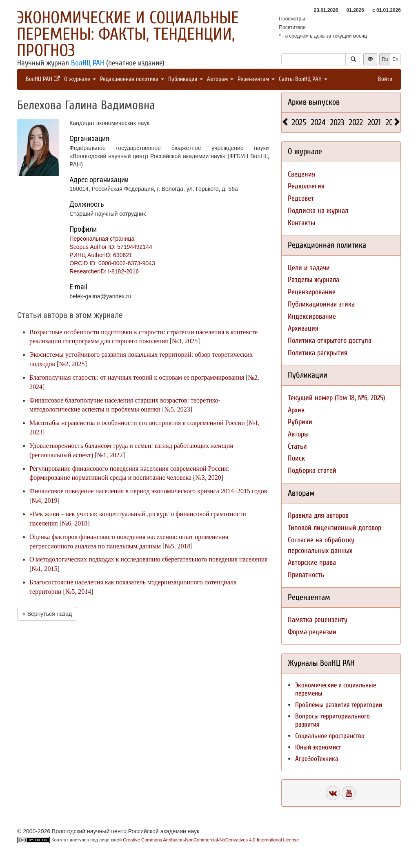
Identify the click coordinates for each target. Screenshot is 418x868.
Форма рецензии (312, 632)
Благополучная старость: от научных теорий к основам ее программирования (137, 377)
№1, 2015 (44, 569)
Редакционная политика (132, 79)
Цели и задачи (309, 268)
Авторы (298, 434)
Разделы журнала (313, 280)
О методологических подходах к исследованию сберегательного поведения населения (149, 559)
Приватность (306, 575)
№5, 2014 (78, 592)
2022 (356, 122)
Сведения (301, 174)
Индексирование (312, 317)
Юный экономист (318, 747)
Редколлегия (306, 186)
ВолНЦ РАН (88, 63)
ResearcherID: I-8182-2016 (104, 271)
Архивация (303, 328)
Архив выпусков (314, 102)
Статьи (297, 446)
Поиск (296, 458)
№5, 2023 (177, 409)
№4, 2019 (44, 500)
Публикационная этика (321, 304)
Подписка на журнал (318, 211)
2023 (337, 122)
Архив (296, 410)
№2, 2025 (72, 364)
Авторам (220, 79)
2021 (374, 122)
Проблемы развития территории (339, 705)
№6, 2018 (74, 523)
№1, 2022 (110, 455)
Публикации (186, 79)
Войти (385, 79)
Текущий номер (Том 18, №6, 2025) (336, 398)
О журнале (80, 79)
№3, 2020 (208, 478)
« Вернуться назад (47, 614)
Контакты (301, 223)
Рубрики (300, 422)
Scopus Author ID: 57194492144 (111, 247)
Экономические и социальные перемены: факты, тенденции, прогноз (128, 34)
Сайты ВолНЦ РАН (303, 79)
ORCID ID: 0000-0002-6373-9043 (112, 263)
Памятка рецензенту (318, 620)
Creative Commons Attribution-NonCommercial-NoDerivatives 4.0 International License (211, 840)
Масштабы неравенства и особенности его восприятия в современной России (137, 423)
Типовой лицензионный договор (335, 528)
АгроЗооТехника (317, 759)
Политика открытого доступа (330, 341)
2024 (318, 122)
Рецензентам (256, 79)
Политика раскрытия (318, 353)
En (395, 59)
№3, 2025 (185, 341)
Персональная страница (102, 239)
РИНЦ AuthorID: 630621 (101, 255)
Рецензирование (312, 292)
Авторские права (312, 563)
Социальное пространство (330, 736)
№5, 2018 (177, 546)
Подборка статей (312, 471)
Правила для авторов (318, 516)
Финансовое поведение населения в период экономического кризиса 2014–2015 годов (148, 491)
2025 (299, 122)
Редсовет (301, 198)
